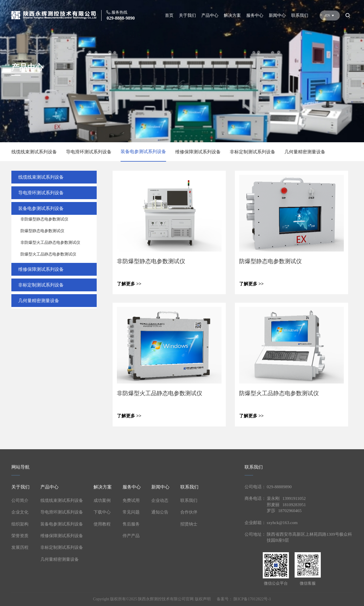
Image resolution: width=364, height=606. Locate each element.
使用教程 (102, 524)
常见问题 (131, 512)
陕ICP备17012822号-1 (252, 599)
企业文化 (20, 512)
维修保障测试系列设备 (198, 152)
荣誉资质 (20, 536)
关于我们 (187, 15)
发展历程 (20, 547)
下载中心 (102, 512)
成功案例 (102, 500)
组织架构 (20, 524)
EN (330, 15)
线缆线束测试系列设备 (34, 152)
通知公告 (160, 512)
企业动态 (160, 500)
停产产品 (131, 536)
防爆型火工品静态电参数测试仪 (48, 254)
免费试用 (131, 500)
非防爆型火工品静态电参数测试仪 (50, 243)
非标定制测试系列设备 (253, 152)
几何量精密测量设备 (305, 152)
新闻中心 (277, 15)
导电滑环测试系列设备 (89, 152)
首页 (169, 15)
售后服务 (131, 524)
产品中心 (210, 15)
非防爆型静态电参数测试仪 (44, 219)
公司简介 (20, 500)
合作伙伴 (189, 512)
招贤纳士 (189, 524)
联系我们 (300, 15)
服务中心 (255, 15)
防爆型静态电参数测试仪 (42, 231)
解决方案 (232, 15)
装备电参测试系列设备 (143, 151)
